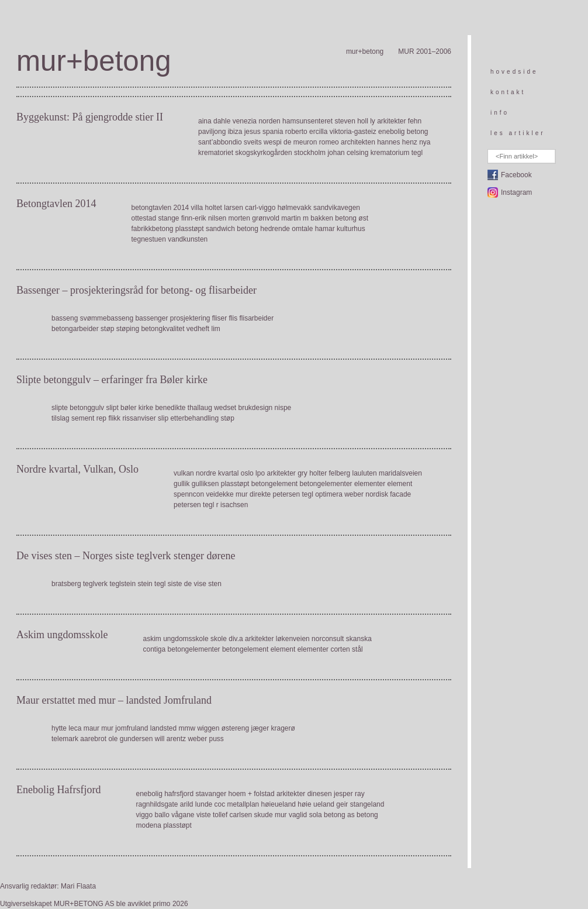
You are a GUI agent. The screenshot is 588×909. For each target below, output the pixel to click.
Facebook (516, 175)
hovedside (514, 72)
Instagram (516, 192)
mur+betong (365, 51)
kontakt (508, 92)
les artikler (518, 133)
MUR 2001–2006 (425, 51)
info (500, 113)
